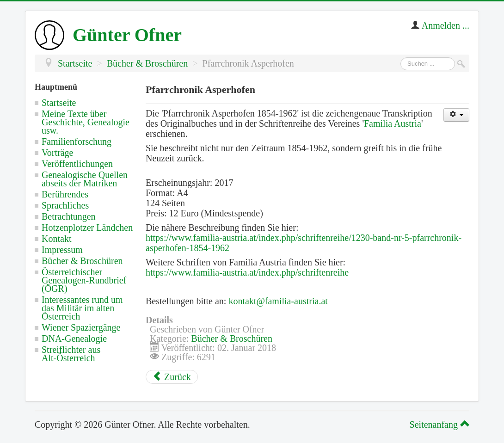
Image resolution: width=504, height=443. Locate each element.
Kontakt (56, 239)
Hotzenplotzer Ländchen (87, 228)
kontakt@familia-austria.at (278, 301)
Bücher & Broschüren (82, 261)
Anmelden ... (446, 25)
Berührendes (65, 194)
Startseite (59, 103)
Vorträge (58, 153)
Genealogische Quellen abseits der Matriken (85, 179)
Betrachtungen (69, 216)
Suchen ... (401, 58)
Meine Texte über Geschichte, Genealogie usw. (86, 122)
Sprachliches (65, 205)
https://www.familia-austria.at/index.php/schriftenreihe (247, 272)
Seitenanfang (438, 425)
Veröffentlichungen (77, 164)
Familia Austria (393, 123)
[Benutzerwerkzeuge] (456, 115)
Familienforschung (77, 142)
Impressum (62, 250)
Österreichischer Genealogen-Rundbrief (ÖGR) (84, 280)
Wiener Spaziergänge (81, 327)
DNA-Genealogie (74, 338)
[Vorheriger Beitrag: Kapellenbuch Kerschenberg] (172, 377)
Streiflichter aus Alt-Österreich (71, 354)
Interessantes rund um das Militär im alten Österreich (82, 308)
